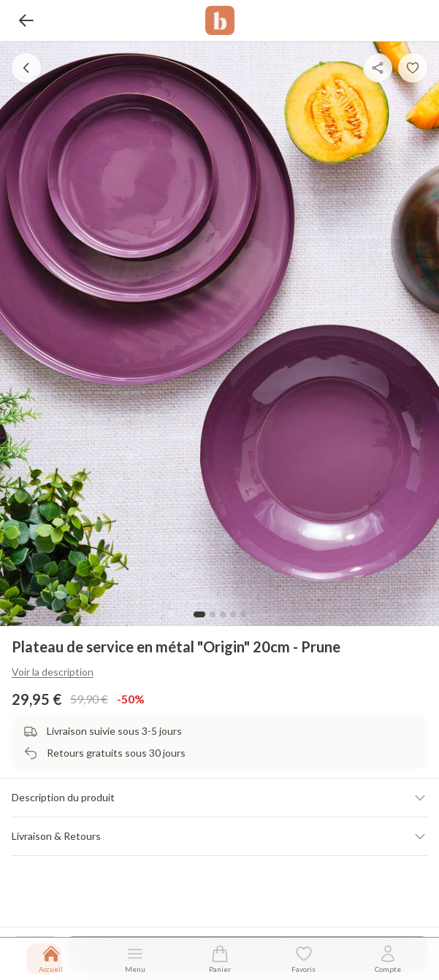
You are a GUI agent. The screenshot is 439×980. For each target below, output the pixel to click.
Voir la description (53, 672)
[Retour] (26, 20)
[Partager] (378, 68)
